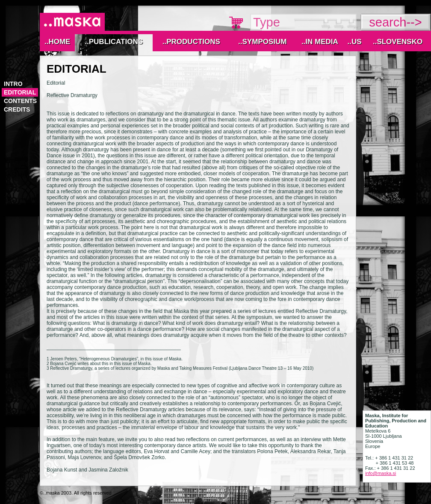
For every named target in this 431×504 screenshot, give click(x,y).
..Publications (114, 42)
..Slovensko (398, 42)
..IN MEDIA (320, 42)
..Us (354, 42)
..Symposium (262, 42)
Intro (13, 84)
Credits (17, 109)
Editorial (20, 92)
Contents (20, 101)
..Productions (191, 42)
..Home (57, 42)
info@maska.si (381, 473)
